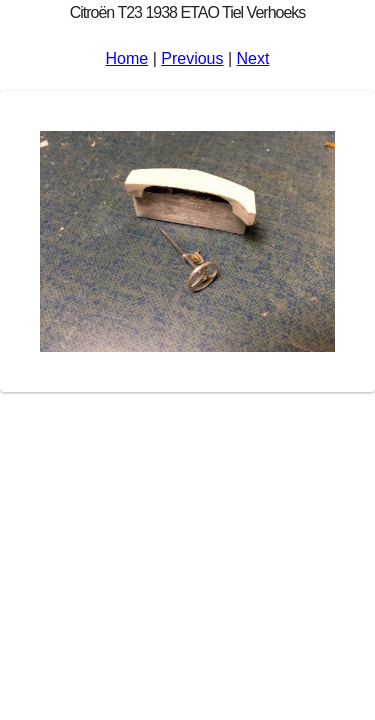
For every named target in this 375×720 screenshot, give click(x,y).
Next (253, 58)
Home (127, 58)
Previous (192, 58)
